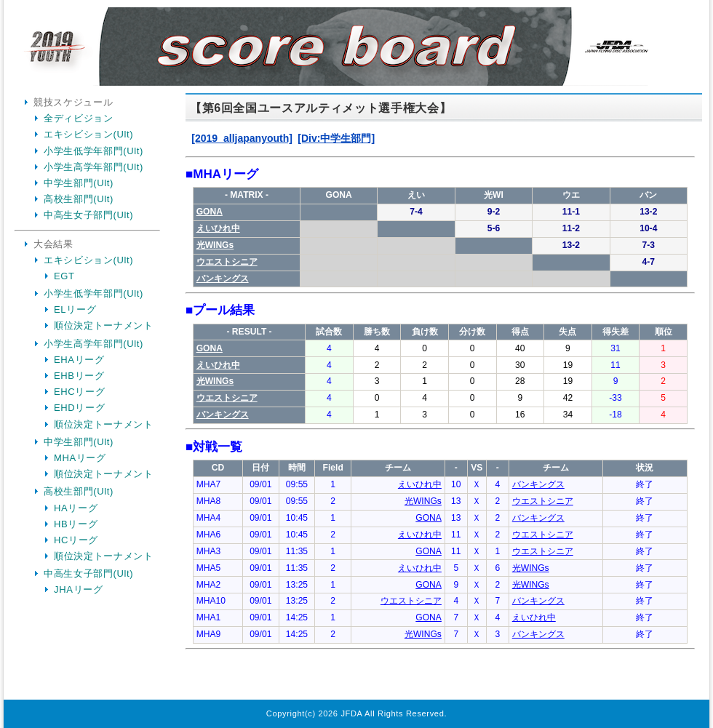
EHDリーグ (79, 408)
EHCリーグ (79, 392)
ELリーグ (75, 309)
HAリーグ (76, 508)
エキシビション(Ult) (88, 134)
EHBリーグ (79, 376)
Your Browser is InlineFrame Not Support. (440, 399)
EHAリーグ (79, 360)
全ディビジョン (79, 118)
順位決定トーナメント (104, 325)
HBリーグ (76, 524)
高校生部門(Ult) (79, 199)
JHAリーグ (78, 589)
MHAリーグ (80, 458)
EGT (64, 276)
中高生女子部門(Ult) (88, 215)
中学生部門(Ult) (79, 183)
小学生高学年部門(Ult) (93, 167)
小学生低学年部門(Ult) (93, 151)
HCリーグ (76, 540)
